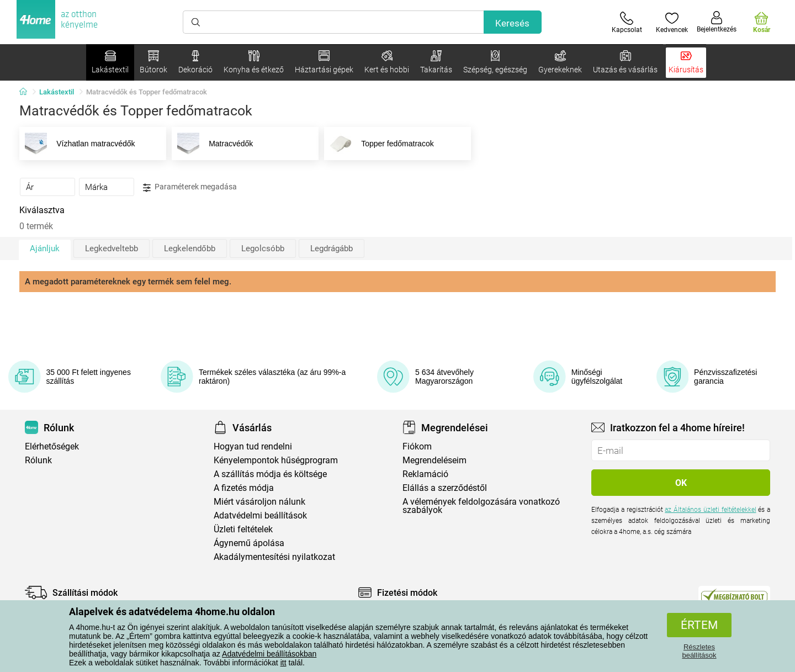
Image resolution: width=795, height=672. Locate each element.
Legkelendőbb (190, 248)
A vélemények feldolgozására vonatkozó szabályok (481, 506)
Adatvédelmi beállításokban (269, 654)
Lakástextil (57, 92)
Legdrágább (332, 248)
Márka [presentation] (96, 187)
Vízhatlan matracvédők (78, 144)
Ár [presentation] (30, 187)
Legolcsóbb (263, 248)
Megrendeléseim (434, 460)
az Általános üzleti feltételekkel (710, 510)
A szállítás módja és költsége (270, 474)
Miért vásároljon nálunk (259, 502)
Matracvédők (213, 144)
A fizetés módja (244, 488)
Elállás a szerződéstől (445, 488)
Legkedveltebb (112, 248)
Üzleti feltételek (243, 529)
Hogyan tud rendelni (253, 446)
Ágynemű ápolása (249, 543)
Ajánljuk (45, 248)
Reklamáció (425, 474)
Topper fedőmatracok (380, 144)
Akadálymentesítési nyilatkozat (274, 557)
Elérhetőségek (52, 446)
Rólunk (38, 460)
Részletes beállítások (699, 651)
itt (283, 663)
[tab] (47, 187)
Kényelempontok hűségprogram (276, 460)
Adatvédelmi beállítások (260, 515)
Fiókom (417, 446)
